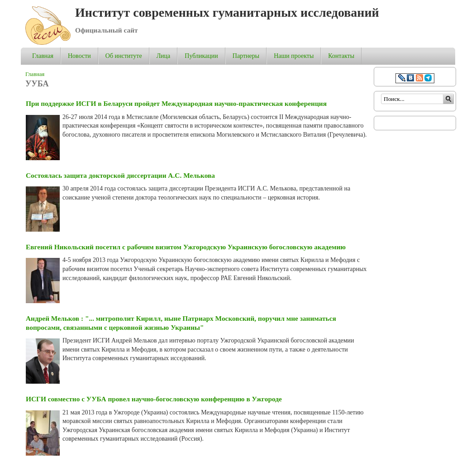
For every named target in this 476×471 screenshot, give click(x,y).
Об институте (124, 56)
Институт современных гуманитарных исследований (227, 12)
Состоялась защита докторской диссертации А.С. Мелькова (120, 175)
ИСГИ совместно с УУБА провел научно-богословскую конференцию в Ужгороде (154, 399)
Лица (164, 56)
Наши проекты (294, 56)
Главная (43, 56)
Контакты (341, 56)
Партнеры (246, 56)
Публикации (201, 56)
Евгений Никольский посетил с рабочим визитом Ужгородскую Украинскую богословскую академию (186, 247)
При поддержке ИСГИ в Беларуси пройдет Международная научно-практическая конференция (176, 103)
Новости (79, 56)
